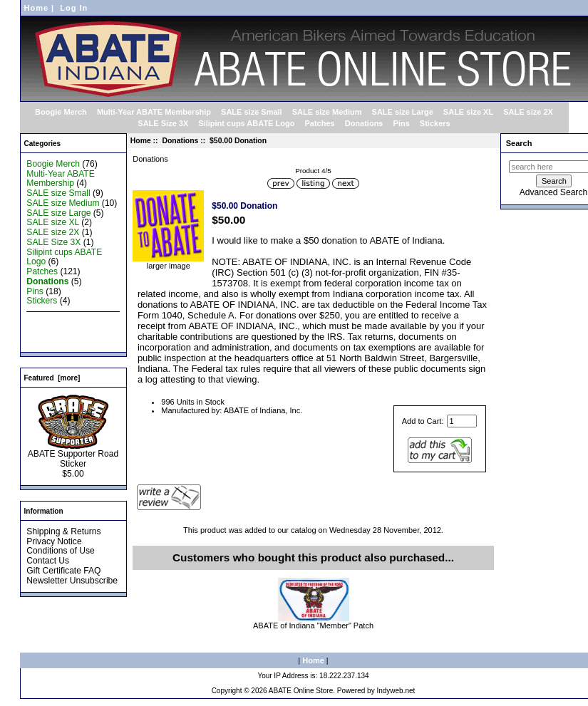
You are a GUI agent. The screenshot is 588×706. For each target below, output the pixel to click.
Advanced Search (553, 192)
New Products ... (58, 321)
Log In (74, 8)
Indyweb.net (396, 691)
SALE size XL (468, 112)
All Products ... (54, 341)
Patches (319, 123)
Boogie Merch (61, 112)
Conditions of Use (60, 551)
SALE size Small (252, 112)
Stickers (435, 123)
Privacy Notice (54, 541)
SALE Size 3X (163, 123)
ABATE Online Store (301, 691)
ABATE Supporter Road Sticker (73, 455)
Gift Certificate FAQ (63, 571)
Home (37, 8)
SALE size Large (403, 112)
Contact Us (48, 561)
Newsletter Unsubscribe (72, 581)
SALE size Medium (327, 112)
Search (519, 143)
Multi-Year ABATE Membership (154, 112)
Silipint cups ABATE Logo (246, 123)
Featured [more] (52, 378)
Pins (402, 123)
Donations (180, 141)
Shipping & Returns (63, 531)
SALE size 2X (528, 112)
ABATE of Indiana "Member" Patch (313, 625)
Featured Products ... (67, 331)
